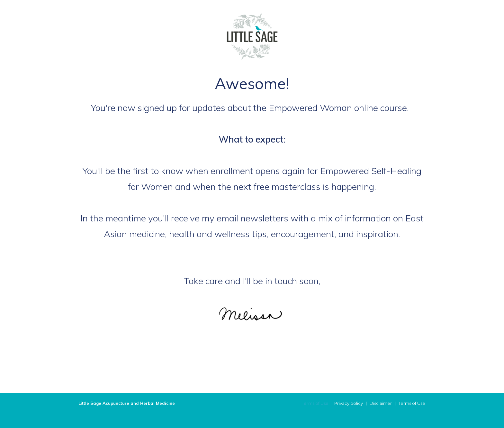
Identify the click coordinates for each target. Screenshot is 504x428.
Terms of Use (315, 403)
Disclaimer (381, 403)
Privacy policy (349, 403)
